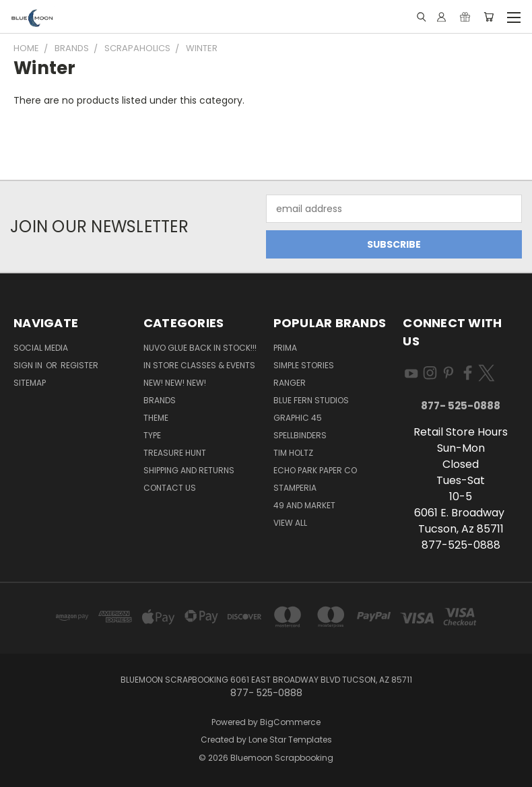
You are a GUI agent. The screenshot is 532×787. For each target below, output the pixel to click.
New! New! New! (175, 383)
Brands (160, 400)
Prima (285, 348)
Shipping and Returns (189, 470)
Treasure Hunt (175, 453)
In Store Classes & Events (199, 365)
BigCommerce (290, 722)
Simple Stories (304, 365)
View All (290, 523)
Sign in (29, 365)
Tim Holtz (293, 453)
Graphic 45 (298, 418)
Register (79, 365)
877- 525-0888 (461, 406)
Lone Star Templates (290, 740)
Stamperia (295, 488)
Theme (156, 418)
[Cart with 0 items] (489, 17)
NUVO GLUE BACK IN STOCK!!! (200, 348)
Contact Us (170, 488)
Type (152, 435)
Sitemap (30, 383)
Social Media (41, 348)
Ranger (290, 383)
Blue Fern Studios (311, 400)
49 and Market (304, 505)
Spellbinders (300, 435)
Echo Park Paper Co (315, 470)
